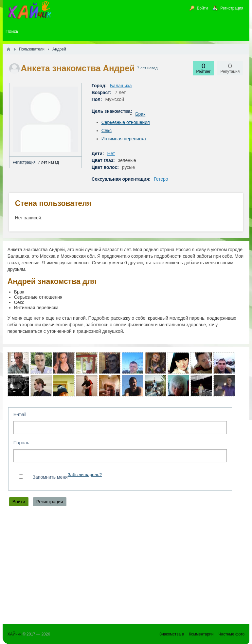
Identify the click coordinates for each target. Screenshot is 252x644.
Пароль (21, 443)
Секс (107, 131)
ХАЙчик (15, 634)
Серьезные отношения (126, 122)
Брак (140, 114)
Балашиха (121, 86)
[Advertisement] (126, 567)
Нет (111, 153)
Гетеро (161, 179)
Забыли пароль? (85, 475)
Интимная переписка (124, 139)
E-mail (20, 414)
